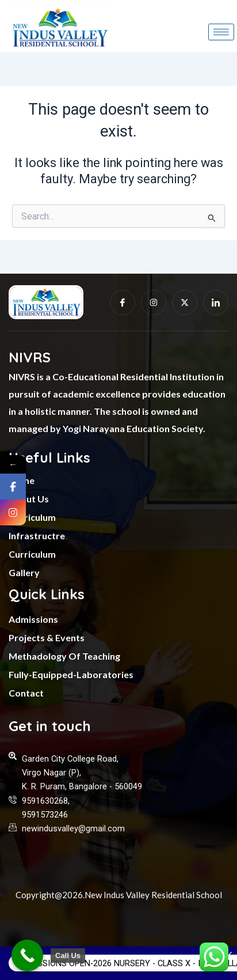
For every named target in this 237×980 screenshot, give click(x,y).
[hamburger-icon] (221, 32)
